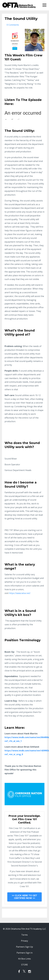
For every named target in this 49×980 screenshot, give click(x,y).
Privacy (24, 941)
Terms (24, 935)
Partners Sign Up (24, 947)
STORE (24, 965)
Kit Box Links (24, 959)
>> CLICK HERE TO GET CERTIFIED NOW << (24, 897)
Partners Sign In (25, 953)
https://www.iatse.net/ (20, 593)
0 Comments (13, 25)
